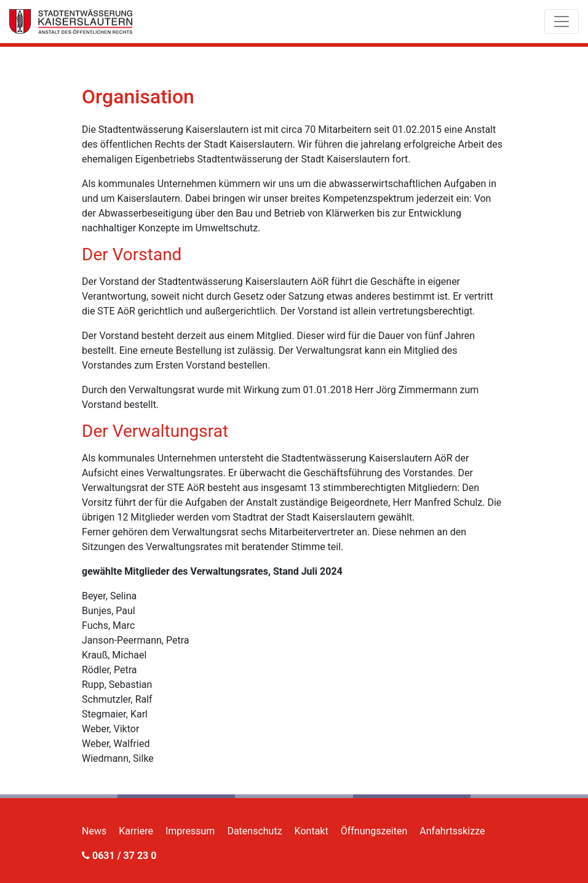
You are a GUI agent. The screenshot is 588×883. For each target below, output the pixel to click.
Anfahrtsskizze (452, 831)
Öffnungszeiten (374, 831)
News (94, 831)
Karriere (136, 831)
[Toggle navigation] (562, 22)
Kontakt (312, 831)
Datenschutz (254, 831)
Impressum (190, 831)
